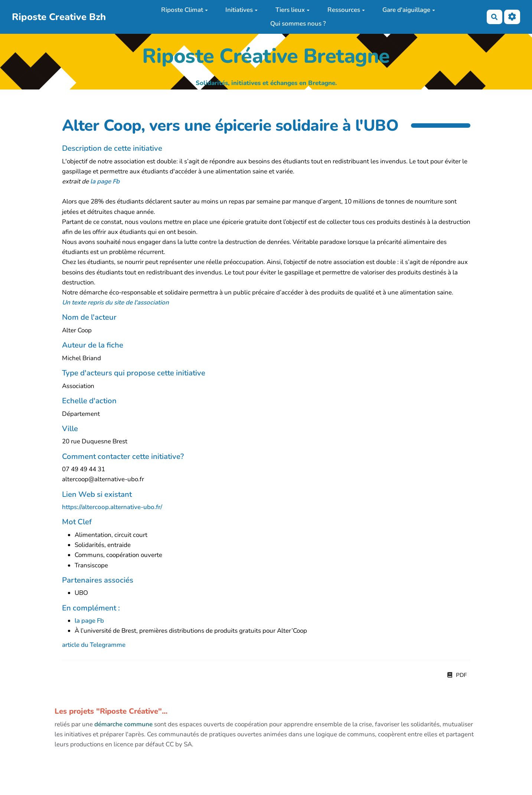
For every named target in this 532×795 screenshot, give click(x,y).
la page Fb (105, 181)
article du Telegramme (94, 645)
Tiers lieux (293, 10)
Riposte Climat (185, 10)
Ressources (346, 10)
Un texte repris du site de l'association (115, 302)
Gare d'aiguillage (409, 10)
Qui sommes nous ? (298, 24)
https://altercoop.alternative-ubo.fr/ (112, 507)
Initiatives (241, 10)
